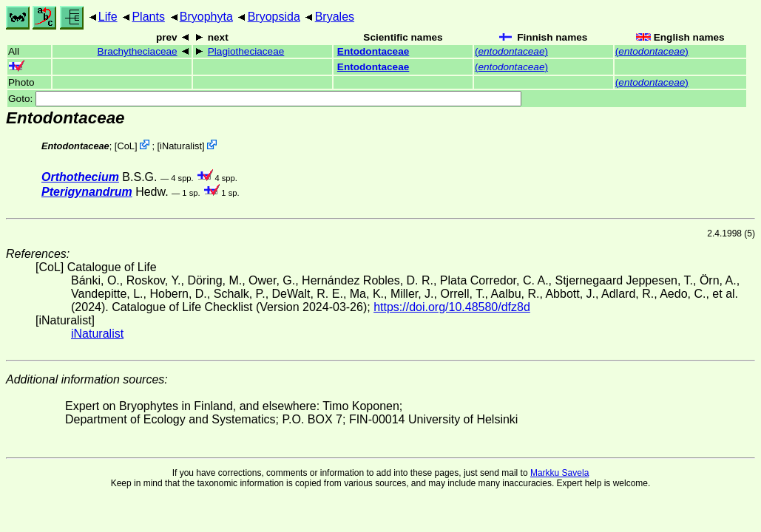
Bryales (335, 17)
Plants (148, 17)
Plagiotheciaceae (246, 51)
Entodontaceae (373, 51)
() (511, 51)
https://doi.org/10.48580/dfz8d (452, 307)
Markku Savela (559, 473)
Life (108, 17)
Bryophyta (206, 17)
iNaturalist (181, 146)
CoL (125, 146)
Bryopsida (274, 17)
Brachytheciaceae (138, 51)
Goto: (265, 99)
